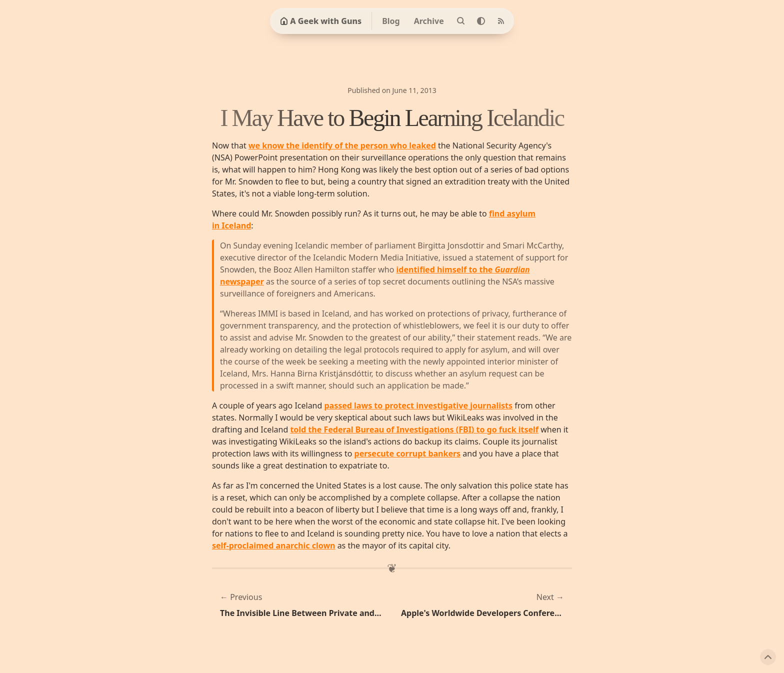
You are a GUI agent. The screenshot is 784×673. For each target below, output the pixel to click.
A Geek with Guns (321, 21)
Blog (391, 21)
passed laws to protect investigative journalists (419, 405)
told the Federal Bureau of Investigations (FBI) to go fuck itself (414, 429)
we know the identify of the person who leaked (342, 145)
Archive (429, 21)
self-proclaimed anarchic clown (273, 545)
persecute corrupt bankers (408, 453)
